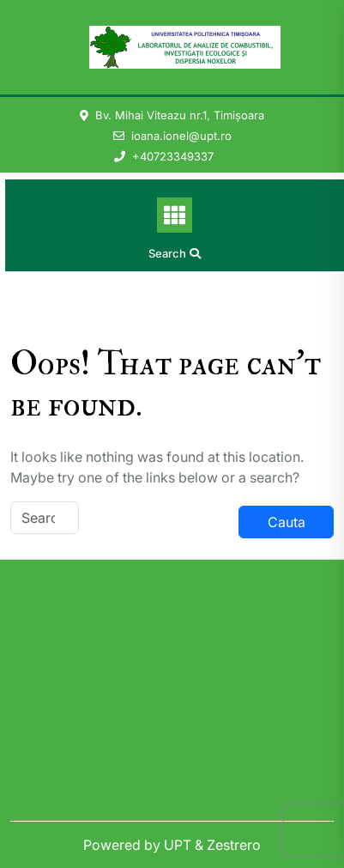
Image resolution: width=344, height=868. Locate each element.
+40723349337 (173, 156)
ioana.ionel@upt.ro (181, 136)
